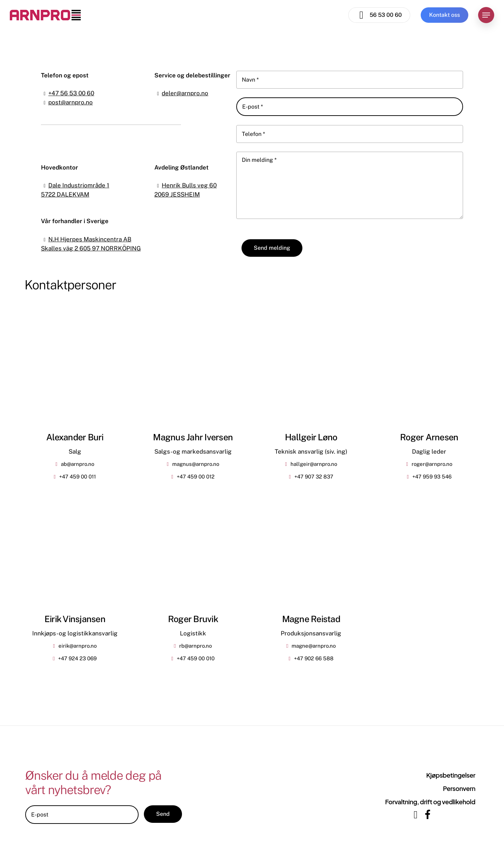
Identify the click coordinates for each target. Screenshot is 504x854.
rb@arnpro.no (195, 646)
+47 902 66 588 (314, 658)
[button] (486, 15)
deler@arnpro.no (185, 93)
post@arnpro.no (71, 102)
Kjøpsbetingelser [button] (451, 775)
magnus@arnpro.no (196, 464)
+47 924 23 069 (77, 658)
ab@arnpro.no (78, 464)
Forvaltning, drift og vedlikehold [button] (430, 802)
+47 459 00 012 (196, 477)
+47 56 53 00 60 (71, 93)
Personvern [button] (459, 788)
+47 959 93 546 (432, 477)
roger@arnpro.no (432, 464)
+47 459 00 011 (78, 477)
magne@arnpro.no (314, 646)
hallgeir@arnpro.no (314, 464)
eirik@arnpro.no (78, 646)
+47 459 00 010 (196, 658)
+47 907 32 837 (314, 477)
